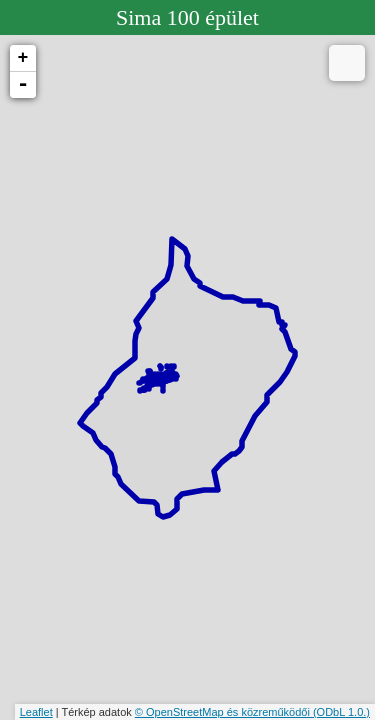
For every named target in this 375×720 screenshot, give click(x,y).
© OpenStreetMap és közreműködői (224, 712)
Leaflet (36, 712)
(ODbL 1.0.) (341, 712)
